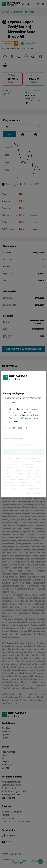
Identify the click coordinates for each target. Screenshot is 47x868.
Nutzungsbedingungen (29, 409)
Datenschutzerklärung (18, 418)
